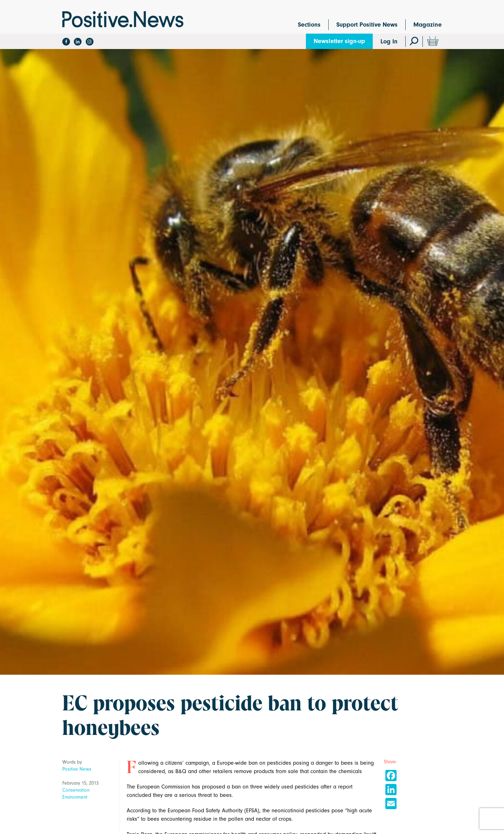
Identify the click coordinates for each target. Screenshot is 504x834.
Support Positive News (367, 25)
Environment (75, 797)
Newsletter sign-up (339, 41)
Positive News (77, 769)
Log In (389, 41)
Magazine (428, 25)
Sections (309, 25)
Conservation (76, 790)
